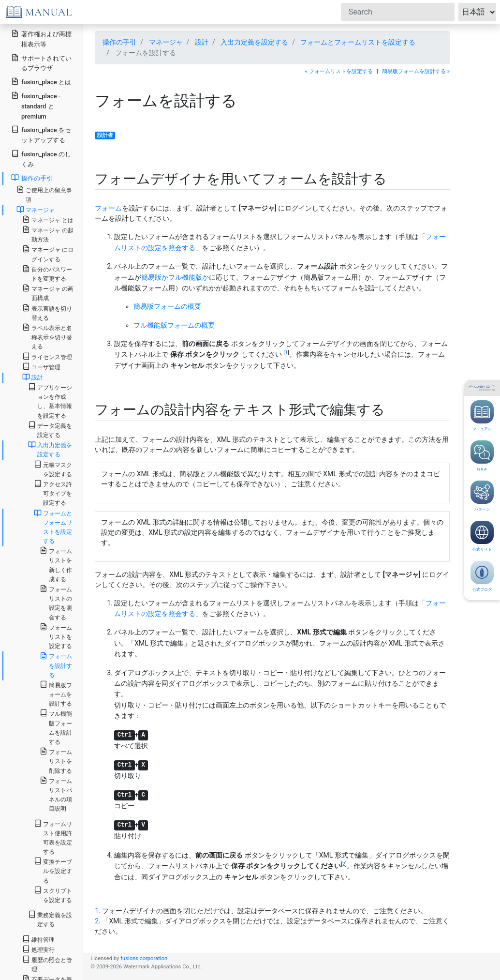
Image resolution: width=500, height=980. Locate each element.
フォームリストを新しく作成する (56, 565)
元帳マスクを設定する (53, 469)
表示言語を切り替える (47, 313)
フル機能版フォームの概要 (174, 325)
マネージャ (166, 42)
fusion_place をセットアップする (41, 135)
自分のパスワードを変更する (47, 273)
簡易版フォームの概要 (167, 306)
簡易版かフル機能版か (175, 277)
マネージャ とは (48, 219)
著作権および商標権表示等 (41, 39)
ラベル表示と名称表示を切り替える (47, 337)
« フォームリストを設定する (339, 71)
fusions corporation (144, 958)
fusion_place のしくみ (41, 159)
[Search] (398, 12)
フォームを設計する (56, 665)
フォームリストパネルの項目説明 (56, 794)
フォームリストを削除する (56, 761)
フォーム (108, 208)
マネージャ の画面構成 (48, 293)
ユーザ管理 (41, 367)
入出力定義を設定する (254, 42)
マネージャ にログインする (48, 254)
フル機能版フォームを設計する (56, 727)
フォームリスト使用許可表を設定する (53, 837)
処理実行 (38, 949)
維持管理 (38, 939)
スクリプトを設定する (53, 895)
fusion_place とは (41, 82)
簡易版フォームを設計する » (416, 71)
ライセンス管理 (47, 356)
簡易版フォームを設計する (56, 694)
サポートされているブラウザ (41, 63)
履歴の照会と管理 (47, 964)
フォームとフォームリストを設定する (358, 42)
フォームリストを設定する (56, 636)
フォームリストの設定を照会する (56, 603)
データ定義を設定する (50, 430)
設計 (202, 42)
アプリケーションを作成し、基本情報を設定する (50, 401)
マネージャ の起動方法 (48, 234)
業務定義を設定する (50, 919)
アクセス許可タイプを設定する (53, 493)
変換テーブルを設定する (53, 870)
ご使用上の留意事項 (44, 194)
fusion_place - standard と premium (36, 106)
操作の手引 (119, 42)
